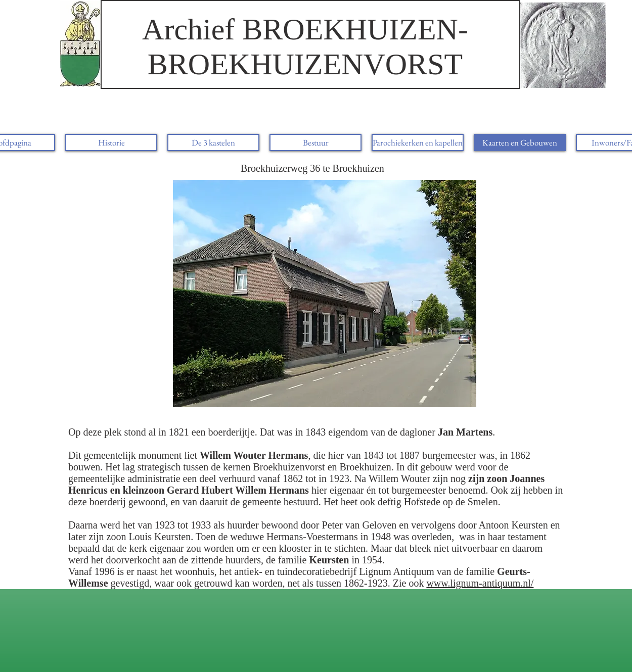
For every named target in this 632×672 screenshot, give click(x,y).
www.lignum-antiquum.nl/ (480, 583)
